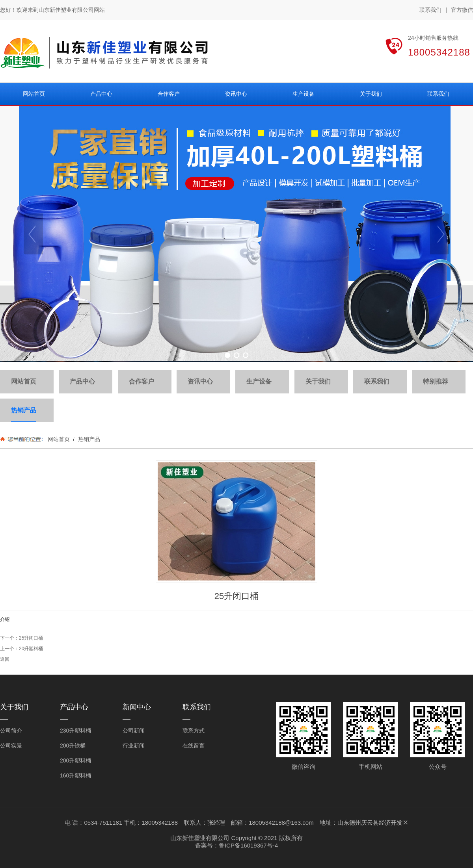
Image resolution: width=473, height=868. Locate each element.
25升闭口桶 (31, 638)
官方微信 (462, 10)
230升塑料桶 (75, 731)
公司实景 (11, 746)
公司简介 (11, 731)
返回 (5, 659)
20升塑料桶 (31, 649)
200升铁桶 (73, 746)
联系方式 (194, 731)
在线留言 (194, 746)
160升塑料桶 (75, 775)
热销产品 (88, 439)
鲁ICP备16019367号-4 (248, 845)
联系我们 (430, 10)
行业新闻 (134, 746)
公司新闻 (134, 731)
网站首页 (59, 439)
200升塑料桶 (75, 760)
